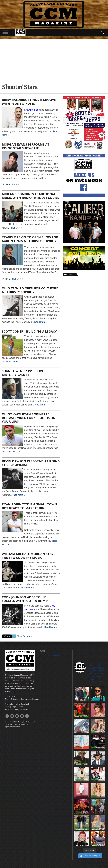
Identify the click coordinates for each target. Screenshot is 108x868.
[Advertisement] (54, 60)
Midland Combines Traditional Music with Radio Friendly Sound (31, 196)
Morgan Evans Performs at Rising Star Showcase (26, 146)
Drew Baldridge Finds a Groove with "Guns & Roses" (29, 101)
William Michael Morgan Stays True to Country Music (29, 556)
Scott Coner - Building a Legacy (29, 331)
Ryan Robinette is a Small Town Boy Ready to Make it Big (29, 506)
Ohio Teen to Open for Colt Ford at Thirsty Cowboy (30, 290)
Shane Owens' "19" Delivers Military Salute (25, 373)
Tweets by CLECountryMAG (51, 656)
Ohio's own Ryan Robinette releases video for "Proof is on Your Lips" (29, 418)
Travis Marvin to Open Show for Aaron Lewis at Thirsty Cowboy (30, 239)
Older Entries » (24, 636)
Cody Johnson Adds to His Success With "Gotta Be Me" (25, 599)
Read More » (12, 185)
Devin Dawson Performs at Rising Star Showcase (31, 463)
